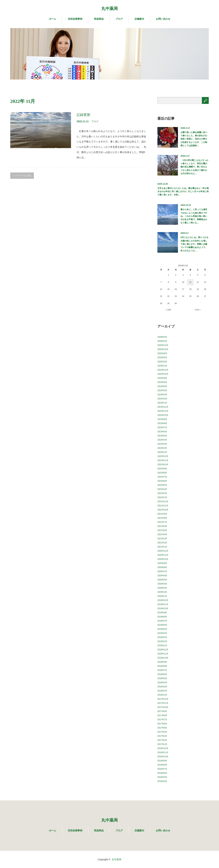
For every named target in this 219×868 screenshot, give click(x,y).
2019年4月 (162, 633)
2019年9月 (162, 613)
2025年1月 (162, 366)
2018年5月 (162, 678)
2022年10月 (163, 465)
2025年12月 (163, 345)
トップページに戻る (22, 176)
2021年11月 (163, 506)
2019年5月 (162, 629)
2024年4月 (162, 395)
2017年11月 (163, 703)
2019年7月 (162, 621)
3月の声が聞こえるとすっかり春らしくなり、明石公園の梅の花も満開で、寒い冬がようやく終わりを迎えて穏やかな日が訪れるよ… (194, 167)
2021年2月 (162, 543)
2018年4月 (162, 683)
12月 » (198, 310)
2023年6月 (162, 432)
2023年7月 (162, 427)
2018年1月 (162, 695)
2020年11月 (163, 555)
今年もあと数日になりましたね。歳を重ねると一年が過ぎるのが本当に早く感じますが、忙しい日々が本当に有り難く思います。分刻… (183, 191)
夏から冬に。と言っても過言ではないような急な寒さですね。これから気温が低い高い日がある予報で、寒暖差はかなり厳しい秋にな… (194, 216)
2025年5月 (162, 358)
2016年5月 (162, 777)
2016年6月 (162, 773)
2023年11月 (163, 411)
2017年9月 (162, 711)
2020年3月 (162, 588)
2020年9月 (162, 563)
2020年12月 (163, 551)
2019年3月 (162, 637)
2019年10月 (163, 608)
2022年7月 (162, 477)
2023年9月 (162, 419)
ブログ (119, 19)
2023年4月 (162, 440)
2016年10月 (163, 757)
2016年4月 (162, 781)
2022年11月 (163, 460)
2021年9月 (162, 514)
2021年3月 (162, 539)
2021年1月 (162, 547)
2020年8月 (162, 567)
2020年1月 (162, 596)
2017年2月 (162, 740)
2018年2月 (162, 691)
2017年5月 (162, 728)
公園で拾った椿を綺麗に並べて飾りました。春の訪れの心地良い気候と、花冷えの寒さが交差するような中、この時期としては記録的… (194, 139)
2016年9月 (162, 761)
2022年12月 (163, 456)
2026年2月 (162, 341)
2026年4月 (162, 337)
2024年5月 (162, 390)
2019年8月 (162, 617)
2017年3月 (162, 736)
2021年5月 (162, 530)
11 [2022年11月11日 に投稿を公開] (190, 282)
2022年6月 (162, 481)
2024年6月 (162, 386)
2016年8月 (162, 765)
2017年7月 (162, 720)
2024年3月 (162, 399)
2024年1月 (162, 403)
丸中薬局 (109, 8)
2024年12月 (163, 370)
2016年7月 (162, 769)
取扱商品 (99, 19)
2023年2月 (162, 448)
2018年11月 (163, 654)
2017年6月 (162, 724)
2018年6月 (162, 674)
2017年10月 (163, 707)
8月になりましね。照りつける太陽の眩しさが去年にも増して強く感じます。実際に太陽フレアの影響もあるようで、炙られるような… (194, 244)
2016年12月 (163, 748)
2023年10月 (163, 415)
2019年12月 (163, 600)
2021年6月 (162, 526)
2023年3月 (162, 444)
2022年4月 (162, 489)
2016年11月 (163, 752)
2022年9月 (162, 469)
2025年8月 (162, 353)
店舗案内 (139, 19)
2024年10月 (163, 374)
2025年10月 (163, 349)
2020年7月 (162, 571)
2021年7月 (162, 522)
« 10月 (168, 310)
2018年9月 (162, 662)
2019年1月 (162, 646)
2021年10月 (163, 510)
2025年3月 (162, 362)
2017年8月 (162, 715)
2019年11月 (163, 604)
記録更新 (83, 115)
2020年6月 (162, 576)
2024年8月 (162, 382)
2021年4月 (162, 534)
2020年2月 (162, 592)
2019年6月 (162, 625)
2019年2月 (162, 641)
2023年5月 (162, 436)
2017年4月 (162, 732)
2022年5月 (162, 485)
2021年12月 (163, 502)
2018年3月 (162, 687)
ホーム (53, 19)
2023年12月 (163, 407)
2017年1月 (162, 744)
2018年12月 (163, 650)
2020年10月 (163, 559)
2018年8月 (162, 666)
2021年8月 (162, 518)
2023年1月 (162, 452)
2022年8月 (162, 473)
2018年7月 (162, 670)
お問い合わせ (163, 19)
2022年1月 (162, 497)
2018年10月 (163, 658)
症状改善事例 (75, 19)
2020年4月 (162, 584)
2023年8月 (162, 423)
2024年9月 (162, 378)
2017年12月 (163, 699)
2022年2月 (162, 493)
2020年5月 (162, 580)
